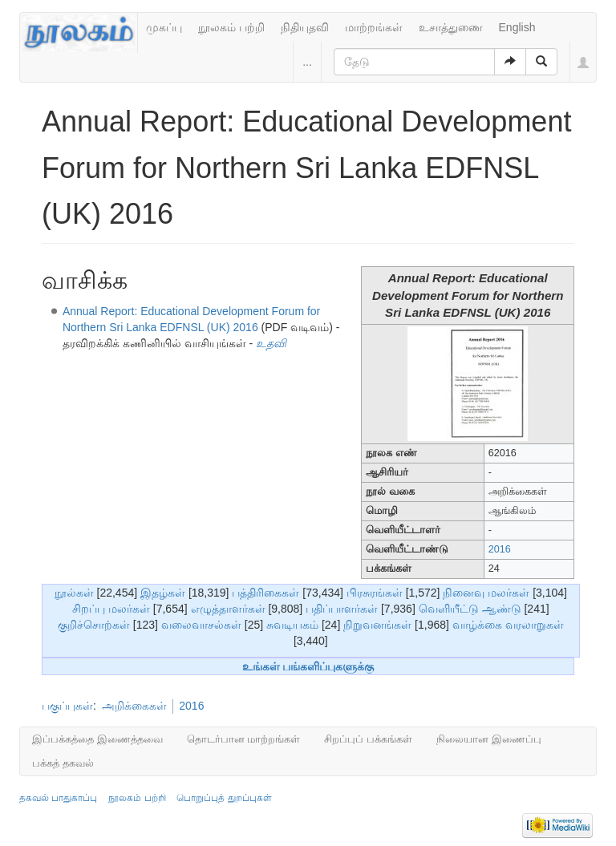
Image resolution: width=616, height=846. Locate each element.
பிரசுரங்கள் (375, 593)
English (517, 27)
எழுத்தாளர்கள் (228, 609)
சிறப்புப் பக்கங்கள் (368, 739)
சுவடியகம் (292, 625)
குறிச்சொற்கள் (94, 625)
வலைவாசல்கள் (201, 625)
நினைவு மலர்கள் (486, 593)
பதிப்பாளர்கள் (342, 609)
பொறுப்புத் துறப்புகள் (224, 798)
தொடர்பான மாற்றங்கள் (244, 739)
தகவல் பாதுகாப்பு (58, 798)
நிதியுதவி (305, 27)
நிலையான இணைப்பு (489, 739)
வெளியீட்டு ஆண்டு (470, 609)
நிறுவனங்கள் (377, 625)
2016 (500, 549)
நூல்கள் (74, 593)
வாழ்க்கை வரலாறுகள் (508, 625)
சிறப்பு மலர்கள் (111, 609)
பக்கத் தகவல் (63, 763)
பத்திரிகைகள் (265, 593)
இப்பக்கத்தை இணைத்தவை (97, 739)
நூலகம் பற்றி (231, 27)
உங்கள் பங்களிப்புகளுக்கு (308, 666)
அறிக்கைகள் (134, 706)
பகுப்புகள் (67, 706)
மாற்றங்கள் (374, 27)
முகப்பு (164, 27)
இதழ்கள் (163, 593)
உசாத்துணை (451, 27)
